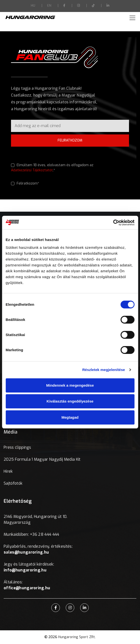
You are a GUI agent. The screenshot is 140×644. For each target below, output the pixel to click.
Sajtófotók (13, 483)
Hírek (8, 471)
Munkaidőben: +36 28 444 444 (32, 534)
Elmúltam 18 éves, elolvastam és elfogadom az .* (52, 168)
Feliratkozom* (25, 183)
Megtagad (70, 417)
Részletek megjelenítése (104, 370)
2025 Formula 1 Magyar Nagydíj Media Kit (42, 459)
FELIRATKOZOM (70, 140)
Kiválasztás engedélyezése (70, 401)
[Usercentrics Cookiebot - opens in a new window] (113, 223)
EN (49, 5)
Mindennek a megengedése (70, 385)
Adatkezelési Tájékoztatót (32, 170)
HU (33, 5)
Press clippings (17, 447)
